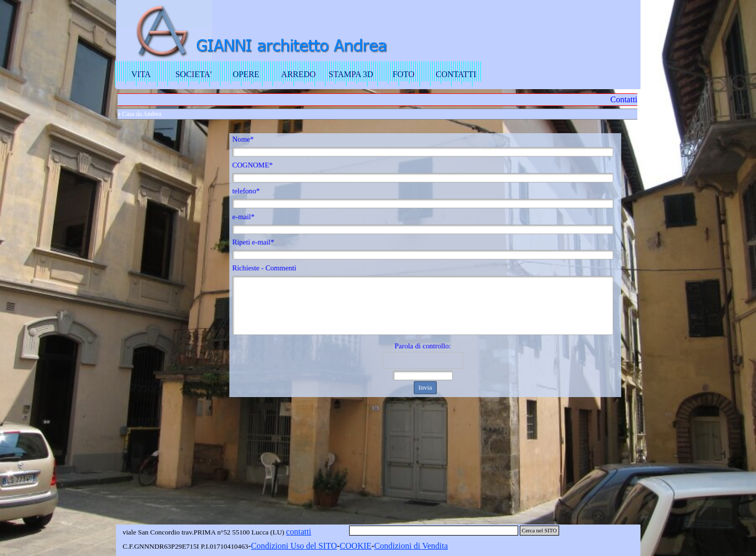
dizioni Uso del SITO (301, 546)
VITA (141, 74)
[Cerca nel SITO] (434, 531)
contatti (299, 532)
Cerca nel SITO (539, 531)
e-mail (258, 220)
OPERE (246, 74)
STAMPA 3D (351, 74)
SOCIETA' (193, 74)
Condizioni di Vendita (411, 546)
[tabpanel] (295, 546)
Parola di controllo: (423, 339)
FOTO (404, 74)
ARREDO (299, 74)
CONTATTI (456, 74)
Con (258, 546)
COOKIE (355, 546)
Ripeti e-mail (267, 244)
